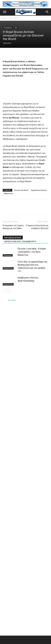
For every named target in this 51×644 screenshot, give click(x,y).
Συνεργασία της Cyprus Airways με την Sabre (13, 227)
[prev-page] (4, 291)
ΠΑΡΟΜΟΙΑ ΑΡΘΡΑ (13, 238)
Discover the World (21, 190)
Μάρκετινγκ (8, 193)
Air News (12, 300)
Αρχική (4, 18)
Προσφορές (8, 255)
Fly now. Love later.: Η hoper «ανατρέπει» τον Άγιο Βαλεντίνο (32, 252)
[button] (5, 12)
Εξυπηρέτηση (15, 18)
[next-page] (9, 291)
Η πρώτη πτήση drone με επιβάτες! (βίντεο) (37, 227)
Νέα (16, 28)
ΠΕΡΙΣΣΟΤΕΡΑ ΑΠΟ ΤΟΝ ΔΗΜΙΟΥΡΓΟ (20, 242)
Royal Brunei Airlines (39, 190)
